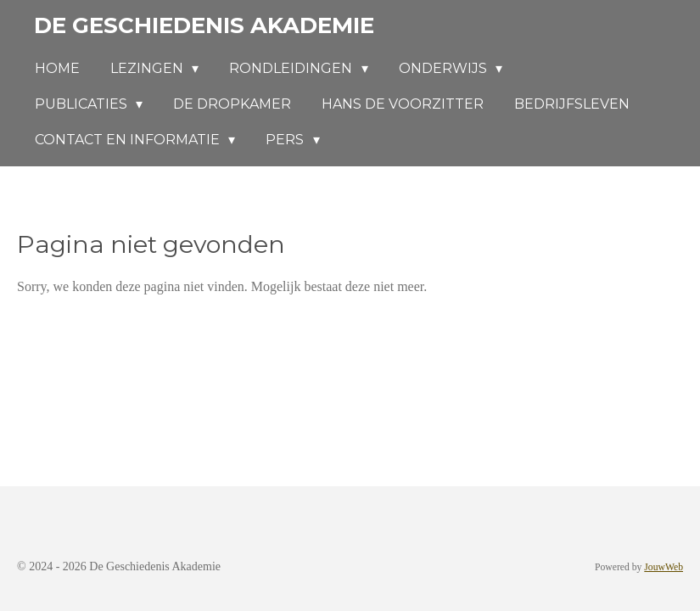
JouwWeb (664, 567)
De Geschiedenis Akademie (204, 25)
